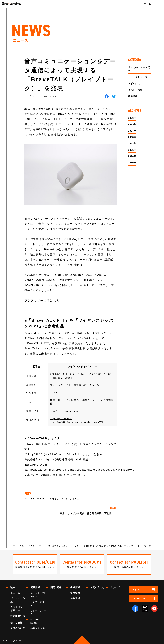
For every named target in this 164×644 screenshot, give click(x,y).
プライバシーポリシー (18, 608)
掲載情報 (133, 96)
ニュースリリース (50, 96)
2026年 (132, 118)
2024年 (132, 131)
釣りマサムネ (38, 627)
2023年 (132, 137)
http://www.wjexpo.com (65, 411)
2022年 (132, 144)
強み (13, 586)
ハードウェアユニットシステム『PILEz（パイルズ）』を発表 (53, 499)
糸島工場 (75, 597)
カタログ (115, 586)
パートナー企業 (18, 599)
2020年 (132, 156)
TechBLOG (139, 597)
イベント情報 (135, 90)
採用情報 (75, 592)
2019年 (132, 163)
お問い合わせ (98, 586)
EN (151, 4)
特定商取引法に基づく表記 (18, 618)
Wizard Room (35, 620)
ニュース (15, 592)
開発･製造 (56, 586)
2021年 (132, 150)
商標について (18, 627)
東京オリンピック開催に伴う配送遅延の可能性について (88, 514)
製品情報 (35, 586)
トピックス (134, 84)
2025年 (132, 124)
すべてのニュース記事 (139, 69)
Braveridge (17, 4)
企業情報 (75, 586)
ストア (136, 589)
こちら (55, 301)
